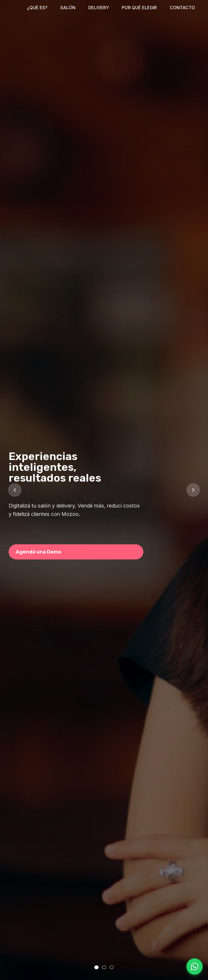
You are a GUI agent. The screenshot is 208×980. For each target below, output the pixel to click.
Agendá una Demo (39, 552)
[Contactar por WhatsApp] (195, 966)
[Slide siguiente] (193, 490)
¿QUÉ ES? (37, 8)
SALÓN (68, 8)
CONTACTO (182, 8)
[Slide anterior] (15, 490)
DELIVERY (99, 8)
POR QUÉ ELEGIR (139, 8)
